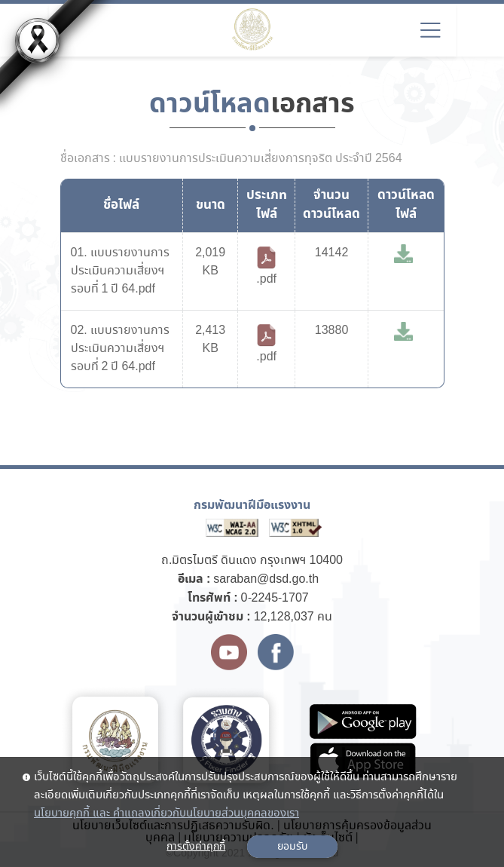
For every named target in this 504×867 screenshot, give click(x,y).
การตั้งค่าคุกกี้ (196, 847)
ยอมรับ (292, 847)
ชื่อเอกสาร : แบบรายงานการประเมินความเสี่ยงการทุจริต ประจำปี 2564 (231, 159)
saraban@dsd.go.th (266, 579)
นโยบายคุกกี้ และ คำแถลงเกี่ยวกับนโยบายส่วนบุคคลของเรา (166, 813)
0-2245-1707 (275, 598)
